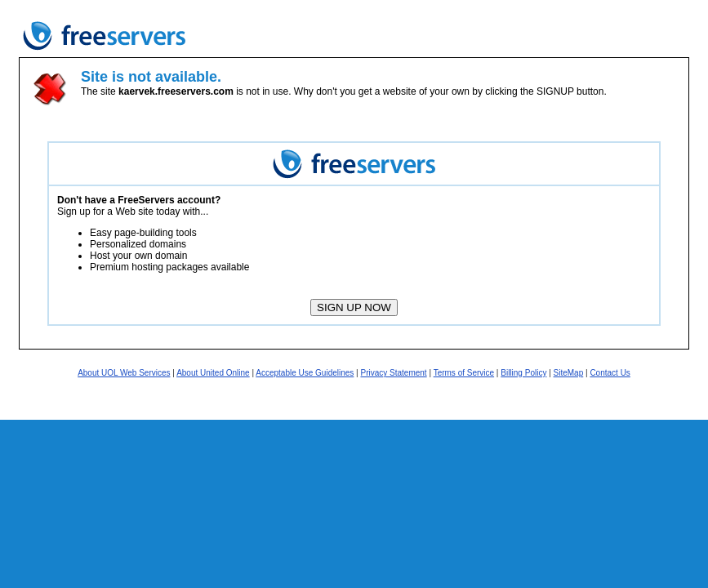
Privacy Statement (393, 373)
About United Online (213, 373)
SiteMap (569, 373)
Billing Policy (523, 373)
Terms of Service (464, 373)
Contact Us (610, 373)
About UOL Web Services (124, 373)
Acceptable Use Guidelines (305, 373)
